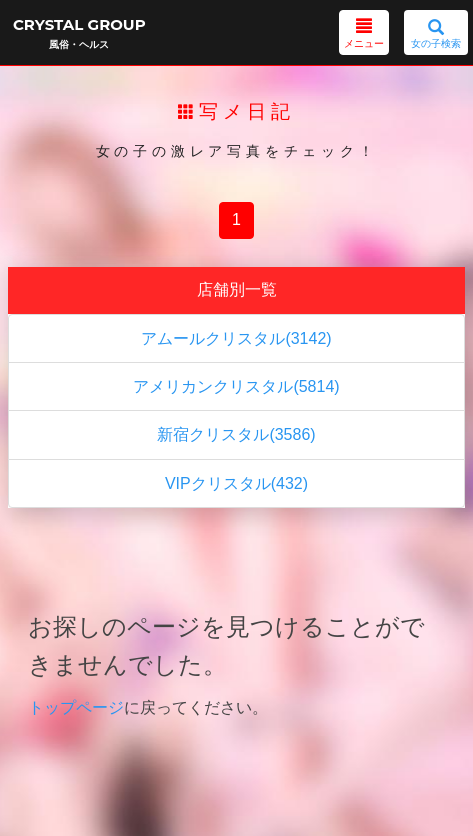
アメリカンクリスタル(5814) (236, 386)
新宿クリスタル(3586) (236, 434)
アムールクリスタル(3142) (236, 338)
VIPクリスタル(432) (236, 483)
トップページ (76, 707)
